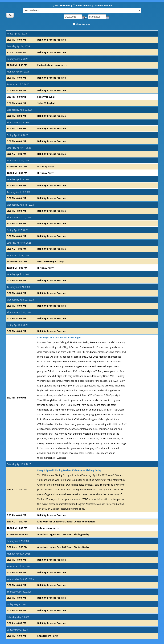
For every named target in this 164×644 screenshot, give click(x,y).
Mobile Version (104, 6)
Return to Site (63, 6)
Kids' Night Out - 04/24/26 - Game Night (59, 337)
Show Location (84, 24)
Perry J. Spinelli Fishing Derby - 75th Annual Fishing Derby (69, 470)
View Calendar (83, 6)
